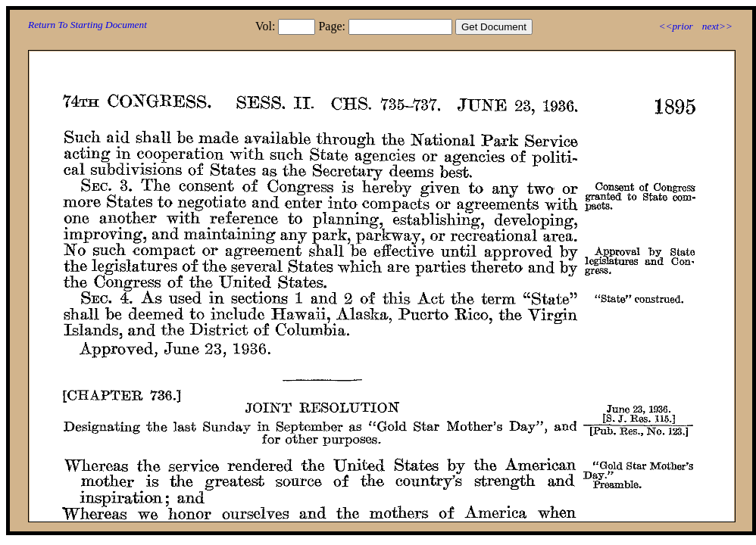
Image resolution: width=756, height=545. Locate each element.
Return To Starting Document (87, 25)
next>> (717, 26)
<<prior (675, 26)
